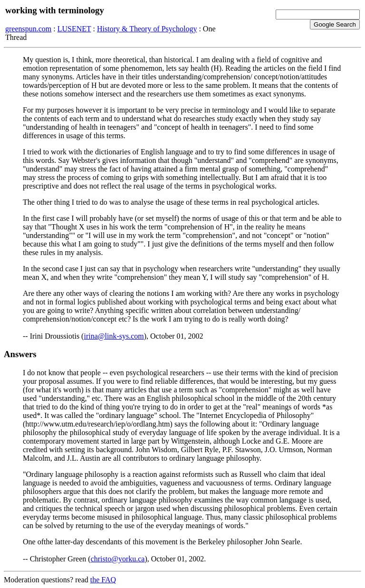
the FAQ (103, 580)
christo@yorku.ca (118, 559)
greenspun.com (28, 29)
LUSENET (74, 29)
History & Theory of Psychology (147, 29)
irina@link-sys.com (114, 336)
